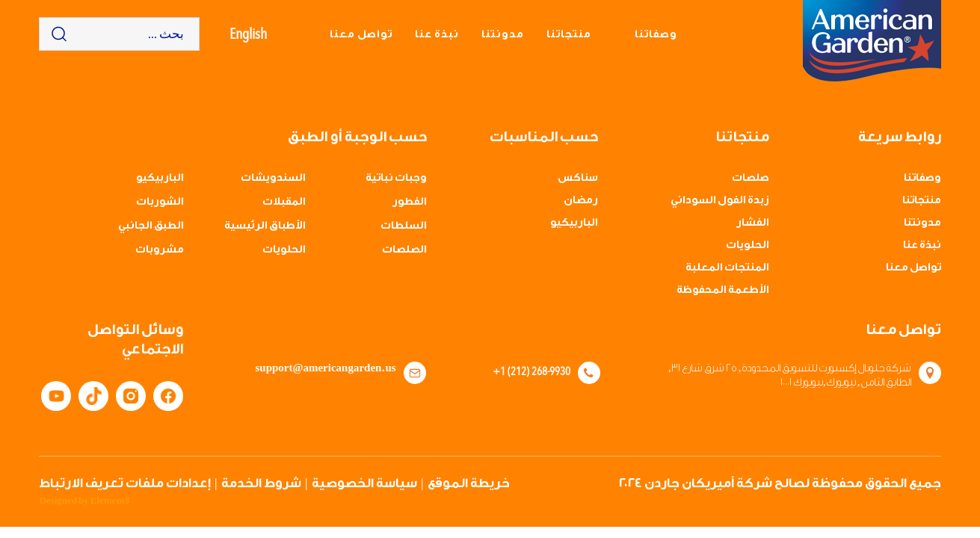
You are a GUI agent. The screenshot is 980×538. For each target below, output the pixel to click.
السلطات (404, 226)
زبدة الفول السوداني (720, 200)
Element (110, 501)
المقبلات (284, 202)
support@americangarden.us (326, 368)
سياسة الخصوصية (364, 483)
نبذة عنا (437, 34)
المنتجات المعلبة (727, 268)
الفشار (753, 223)
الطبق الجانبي (151, 226)
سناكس (578, 178)
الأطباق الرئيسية (265, 226)
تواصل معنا (361, 34)
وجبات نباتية (396, 178)
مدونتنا (503, 34)
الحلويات (748, 245)
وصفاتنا (656, 34)
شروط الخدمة (261, 483)
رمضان (581, 200)
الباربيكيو (574, 223)
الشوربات (160, 202)
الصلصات (404, 250)
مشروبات (160, 250)
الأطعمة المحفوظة (723, 290)
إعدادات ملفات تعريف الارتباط (125, 483)
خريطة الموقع (469, 483)
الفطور (410, 202)
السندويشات (273, 178)
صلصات (751, 178)
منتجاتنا (569, 34)
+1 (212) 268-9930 (531, 371)
